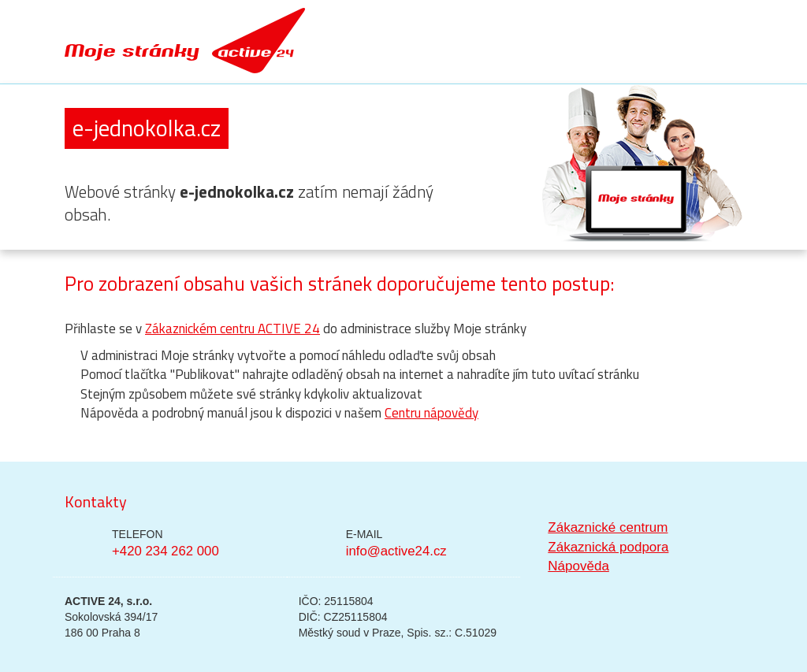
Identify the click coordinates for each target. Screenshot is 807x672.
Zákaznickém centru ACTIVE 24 (232, 329)
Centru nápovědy (431, 413)
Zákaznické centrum (608, 527)
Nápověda (578, 566)
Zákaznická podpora (608, 547)
